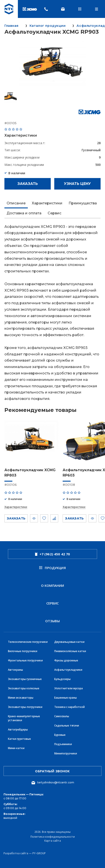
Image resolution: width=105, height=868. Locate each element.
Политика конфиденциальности (53, 837)
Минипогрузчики (66, 753)
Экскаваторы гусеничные (25, 679)
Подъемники (63, 744)
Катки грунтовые (19, 739)
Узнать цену (77, 184)
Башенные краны (66, 698)
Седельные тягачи (67, 726)
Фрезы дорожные (66, 660)
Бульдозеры (62, 679)
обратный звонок (52, 771)
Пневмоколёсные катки (70, 651)
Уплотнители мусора (68, 688)
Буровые (60, 735)
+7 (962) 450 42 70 (53, 554)
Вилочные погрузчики (23, 651)
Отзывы (53, 621)
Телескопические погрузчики (28, 642)
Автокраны (15, 670)
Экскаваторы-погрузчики (25, 707)
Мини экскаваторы (21, 698)
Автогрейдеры (18, 729)
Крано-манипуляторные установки (24, 718)
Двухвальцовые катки (69, 642)
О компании (53, 585)
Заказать (28, 184)
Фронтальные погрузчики (25, 660)
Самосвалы (62, 716)
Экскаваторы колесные (24, 688)
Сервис (53, 603)
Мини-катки (16, 748)
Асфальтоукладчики (68, 670)
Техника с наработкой (69, 707)
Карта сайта (53, 841)
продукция (52, 568)
